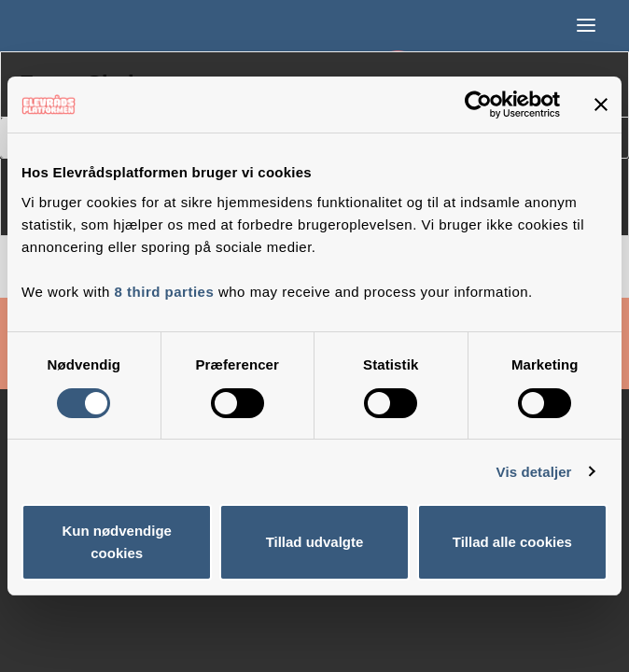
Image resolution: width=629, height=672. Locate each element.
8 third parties (165, 292)
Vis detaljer (534, 472)
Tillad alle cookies (512, 542)
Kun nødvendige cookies (117, 542)
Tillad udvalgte (315, 542)
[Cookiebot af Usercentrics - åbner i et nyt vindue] (478, 105)
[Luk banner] (601, 105)
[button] (586, 25)
